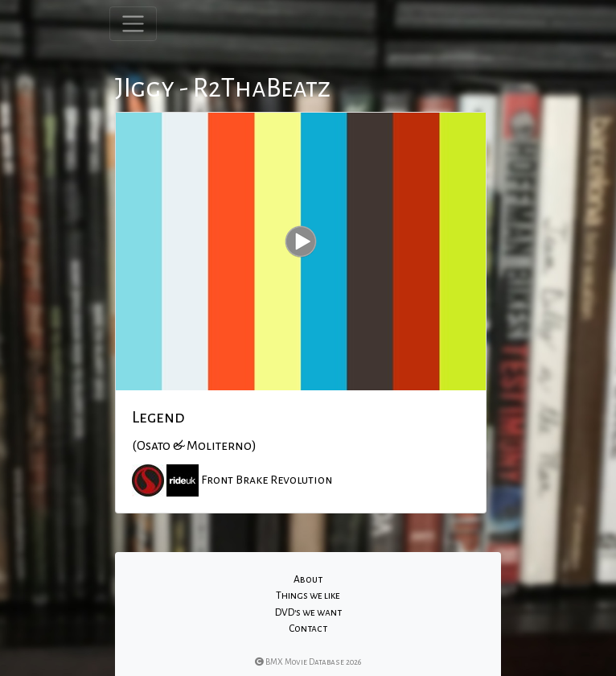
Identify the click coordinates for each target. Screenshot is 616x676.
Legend (158, 417)
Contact (308, 629)
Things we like (308, 596)
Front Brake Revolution (267, 479)
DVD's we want (308, 612)
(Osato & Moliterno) (194, 446)
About (308, 579)
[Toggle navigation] (133, 24)
